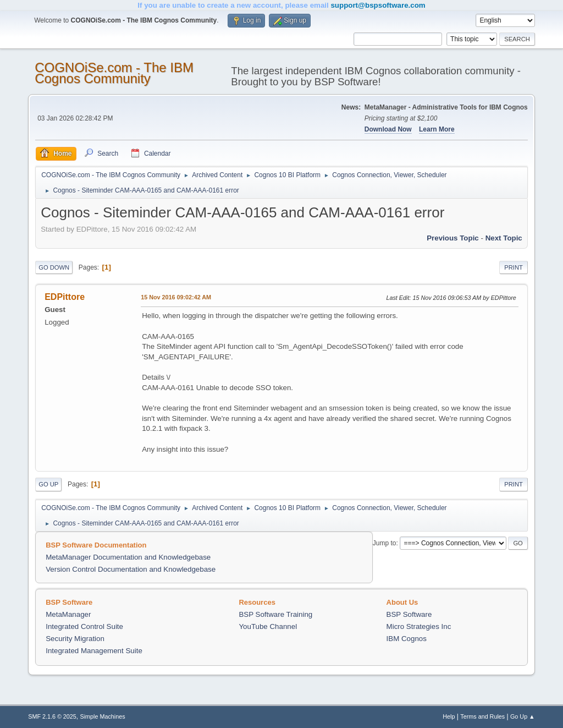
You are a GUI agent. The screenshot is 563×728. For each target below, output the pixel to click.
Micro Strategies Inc (419, 626)
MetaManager (68, 614)
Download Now (388, 129)
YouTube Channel (268, 626)
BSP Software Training (275, 614)
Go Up (48, 484)
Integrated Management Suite (94, 651)
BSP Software (409, 614)
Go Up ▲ (523, 716)
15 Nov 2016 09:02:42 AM (176, 297)
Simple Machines (103, 716)
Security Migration (75, 639)
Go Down (54, 267)
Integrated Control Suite (84, 626)
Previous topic (453, 238)
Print (514, 267)
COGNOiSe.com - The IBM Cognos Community (114, 73)
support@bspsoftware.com (378, 5)
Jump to (385, 543)
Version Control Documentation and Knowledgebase (131, 569)
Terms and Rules (482, 716)
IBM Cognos (407, 639)
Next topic (504, 238)
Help (449, 716)
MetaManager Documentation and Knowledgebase (128, 557)
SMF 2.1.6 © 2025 (52, 716)
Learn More (437, 129)
